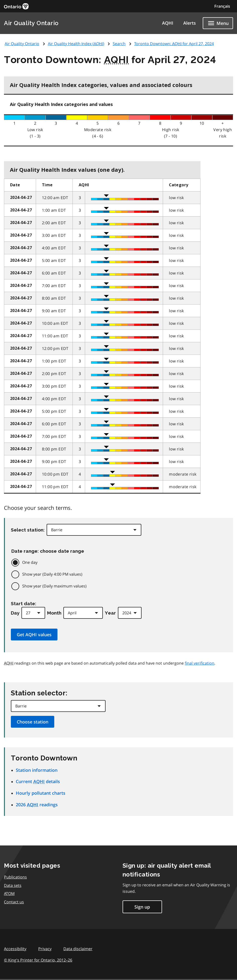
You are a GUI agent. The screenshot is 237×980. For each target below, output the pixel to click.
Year (110, 613)
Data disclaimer (78, 949)
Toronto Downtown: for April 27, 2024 (174, 44)
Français (222, 6)
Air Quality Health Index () (76, 44)
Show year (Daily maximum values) (54, 586)
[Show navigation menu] (218, 23)
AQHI (168, 23)
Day (15, 613)
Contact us (14, 902)
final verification (200, 663)
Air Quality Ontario (31, 23)
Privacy (45, 949)
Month (54, 613)
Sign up (142, 907)
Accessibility (15, 949)
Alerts (190, 23)
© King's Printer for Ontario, (38, 960)
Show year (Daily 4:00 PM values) (52, 574)
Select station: (28, 530)
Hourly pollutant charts (41, 793)
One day (30, 562)
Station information (37, 770)
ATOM (9, 894)
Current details (38, 781)
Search (119, 44)
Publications (15, 877)
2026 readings (37, 805)
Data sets (13, 885)
